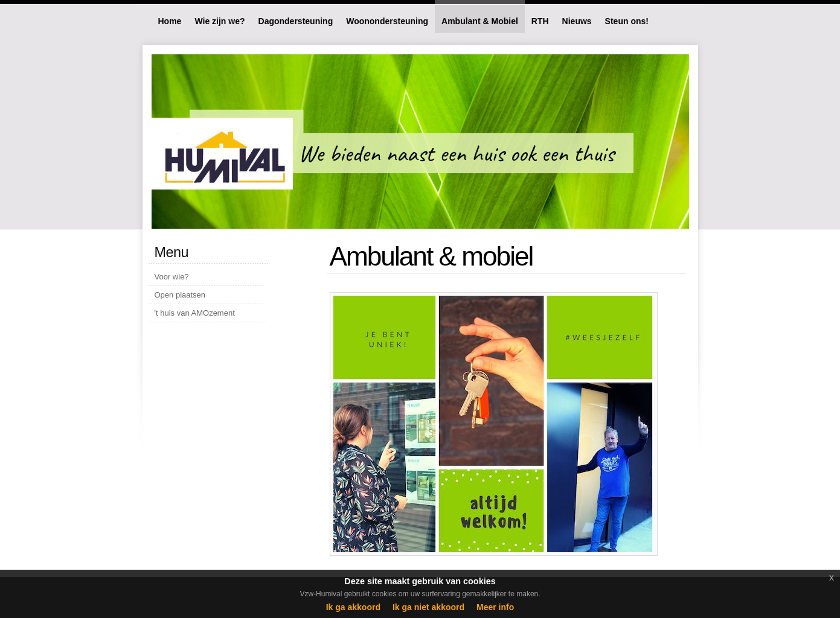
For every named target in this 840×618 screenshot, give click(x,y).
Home (170, 21)
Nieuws (577, 21)
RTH (540, 21)
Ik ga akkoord (353, 607)
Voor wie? (172, 277)
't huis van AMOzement (195, 313)
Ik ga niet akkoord (428, 607)
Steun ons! (627, 21)
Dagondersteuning (296, 21)
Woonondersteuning (387, 21)
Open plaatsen (180, 295)
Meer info (495, 607)
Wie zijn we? (220, 21)
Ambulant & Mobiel (480, 21)
